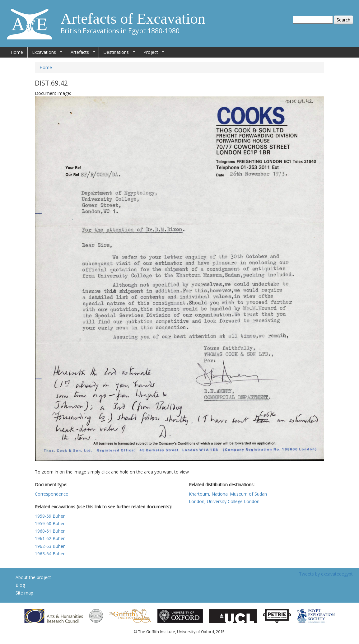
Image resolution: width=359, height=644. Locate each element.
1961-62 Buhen (50, 538)
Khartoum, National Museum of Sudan (228, 494)
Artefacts (81, 52)
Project (152, 52)
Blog (20, 585)
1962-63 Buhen (50, 546)
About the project (33, 577)
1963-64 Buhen (50, 554)
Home (17, 52)
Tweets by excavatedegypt (326, 574)
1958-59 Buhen (50, 516)
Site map (24, 593)
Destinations (117, 52)
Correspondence (51, 494)
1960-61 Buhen (50, 531)
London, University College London (224, 501)
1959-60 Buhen (50, 523)
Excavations (45, 52)
